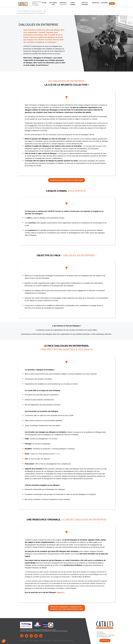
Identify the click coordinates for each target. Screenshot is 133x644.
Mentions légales (46, 640)
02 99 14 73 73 (105, 641)
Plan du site (24, 640)
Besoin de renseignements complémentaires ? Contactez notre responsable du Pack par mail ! (66, 608)
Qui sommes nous (53, 4)
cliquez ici (60, 592)
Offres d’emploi (73, 4)
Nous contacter (34, 640)
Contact (112, 3)
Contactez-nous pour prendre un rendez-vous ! (66, 180)
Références (96, 3)
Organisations (26, 11)
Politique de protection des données (63, 640)
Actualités (104, 3)
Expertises (63, 3)
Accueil (44, 3)
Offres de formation (85, 4)
